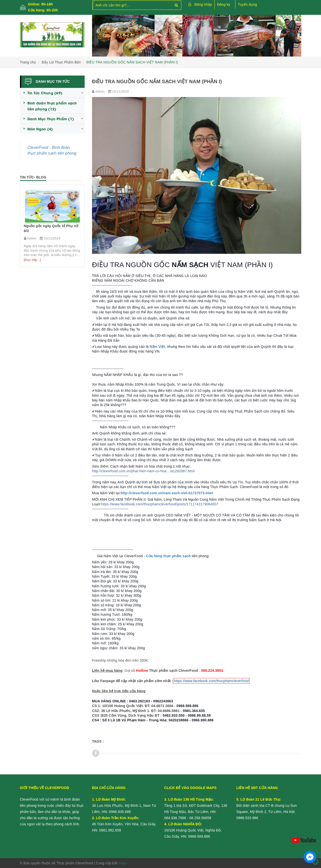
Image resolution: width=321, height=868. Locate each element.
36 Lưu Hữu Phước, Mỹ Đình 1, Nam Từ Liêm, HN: (124, 806)
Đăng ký (224, 4)
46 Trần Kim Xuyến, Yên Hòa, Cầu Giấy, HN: (124, 824)
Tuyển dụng (247, 4)
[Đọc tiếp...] (32, 260)
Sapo (123, 863)
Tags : (98, 741)
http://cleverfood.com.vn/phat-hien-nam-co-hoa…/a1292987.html (143, 471)
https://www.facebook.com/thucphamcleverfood (211, 681)
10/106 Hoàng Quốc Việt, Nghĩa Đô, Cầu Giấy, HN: (193, 830)
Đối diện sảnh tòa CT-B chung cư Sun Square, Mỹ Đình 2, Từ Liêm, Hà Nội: (267, 806)
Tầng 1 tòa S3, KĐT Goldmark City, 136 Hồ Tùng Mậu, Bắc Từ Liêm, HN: (196, 806)
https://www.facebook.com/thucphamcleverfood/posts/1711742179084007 (160, 504)
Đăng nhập (203, 4)
